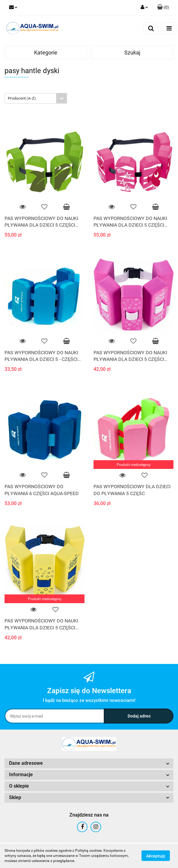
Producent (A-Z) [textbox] (22, 98)
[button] (163, 8)
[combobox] (36, 98)
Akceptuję (156, 856)
